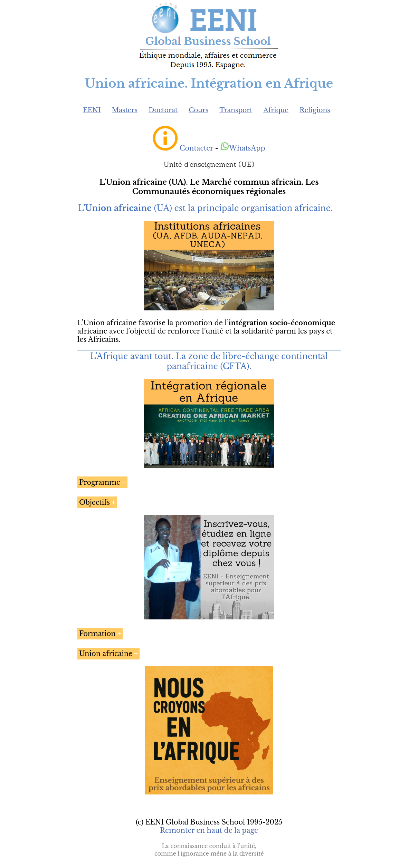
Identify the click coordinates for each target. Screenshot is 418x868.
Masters (125, 110)
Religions (315, 110)
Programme (100, 482)
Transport (236, 110)
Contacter (196, 148)
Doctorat (163, 110)
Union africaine (106, 654)
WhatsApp (243, 148)
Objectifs (94, 502)
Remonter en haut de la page (209, 830)
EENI (92, 110)
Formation (97, 634)
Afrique (276, 110)
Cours (198, 110)
